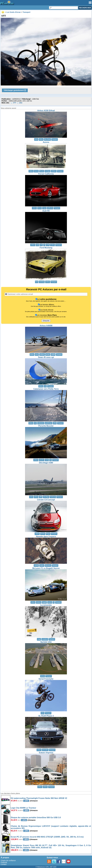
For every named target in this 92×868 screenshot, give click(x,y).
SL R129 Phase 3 (46, 716)
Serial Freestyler (46, 679)
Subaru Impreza (46, 753)
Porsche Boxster (46, 426)
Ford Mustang (46, 248)
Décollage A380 (46, 463)
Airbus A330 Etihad (46, 111)
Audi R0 (46, 211)
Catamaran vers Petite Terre (46, 389)
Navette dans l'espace (46, 537)
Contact (4, 864)
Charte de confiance (8, 860)
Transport (55, 139)
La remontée (46, 605)
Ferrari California (46, 174)
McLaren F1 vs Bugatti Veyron (46, 568)
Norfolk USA (46, 642)
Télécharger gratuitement (15, 90)
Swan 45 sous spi (46, 357)
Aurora (46, 142)
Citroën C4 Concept (46, 500)
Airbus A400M (46, 326)
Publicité (4, 862)
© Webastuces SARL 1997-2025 (46, 867)
